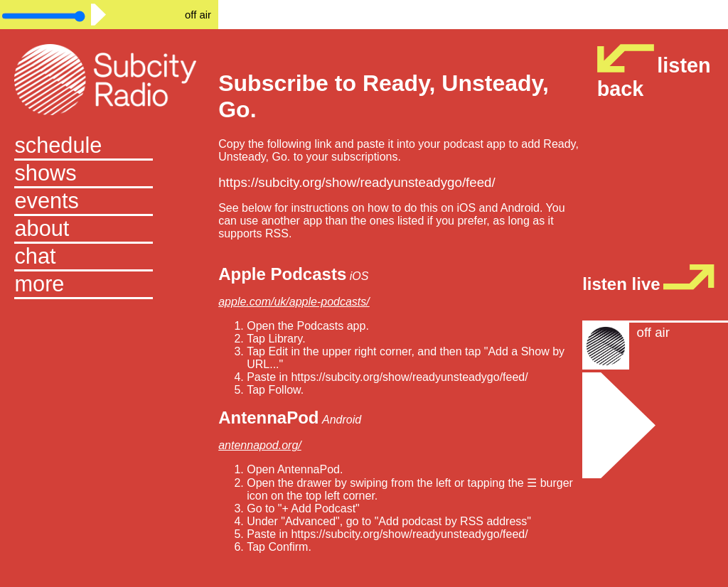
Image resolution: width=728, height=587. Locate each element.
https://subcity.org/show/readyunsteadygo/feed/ (357, 182)
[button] (109, 285)
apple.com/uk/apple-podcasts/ (294, 302)
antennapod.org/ (260, 445)
